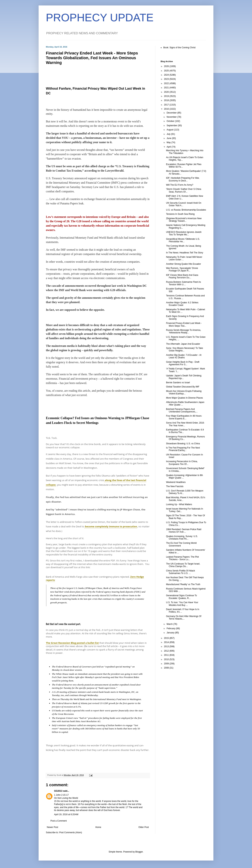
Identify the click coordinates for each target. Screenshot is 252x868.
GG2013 (58, 791)
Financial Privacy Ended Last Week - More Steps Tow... (184, 324)
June (169, 138)
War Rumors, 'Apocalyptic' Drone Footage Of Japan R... (182, 269)
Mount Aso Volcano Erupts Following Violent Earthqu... (184, 392)
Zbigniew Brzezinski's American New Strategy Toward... (184, 220)
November (172, 117)
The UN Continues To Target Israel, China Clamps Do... (183, 565)
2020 (167, 92)
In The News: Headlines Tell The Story (185, 253)
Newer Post (52, 827)
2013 (167, 646)
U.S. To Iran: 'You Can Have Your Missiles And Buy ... (182, 604)
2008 (167, 668)
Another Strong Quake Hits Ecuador (183, 264)
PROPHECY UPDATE (100, 18)
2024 (167, 75)
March (170, 624)
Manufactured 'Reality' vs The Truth (183, 584)
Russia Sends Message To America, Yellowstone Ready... (184, 331)
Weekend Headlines (176, 482)
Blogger (139, 852)
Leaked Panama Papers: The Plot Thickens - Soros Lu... (182, 558)
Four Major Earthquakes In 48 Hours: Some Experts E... (184, 417)
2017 (167, 105)
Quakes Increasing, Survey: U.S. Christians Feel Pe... (182, 538)
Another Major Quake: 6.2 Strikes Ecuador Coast (182, 304)
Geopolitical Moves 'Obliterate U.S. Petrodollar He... (183, 240)
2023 (167, 79)
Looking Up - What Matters (179, 504)
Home (98, 827)
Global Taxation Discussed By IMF (183, 387)
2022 (167, 83)
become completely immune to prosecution (111, 526)
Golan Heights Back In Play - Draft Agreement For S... (183, 363)
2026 (167, 66)
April (169, 147)
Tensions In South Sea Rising (180, 214)
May (169, 142)
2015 (167, 638)
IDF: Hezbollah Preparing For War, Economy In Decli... (183, 179)
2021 (167, 88)
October (171, 121)
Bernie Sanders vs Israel (178, 383)
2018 (167, 100)
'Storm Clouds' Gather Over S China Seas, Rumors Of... (184, 190)
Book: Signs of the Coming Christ (179, 48)
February (171, 628)
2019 (167, 96)
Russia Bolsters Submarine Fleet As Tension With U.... (183, 283)
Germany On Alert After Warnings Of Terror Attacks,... (184, 618)
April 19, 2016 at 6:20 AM (66, 814)
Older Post (144, 827)
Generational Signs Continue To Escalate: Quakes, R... (181, 597)
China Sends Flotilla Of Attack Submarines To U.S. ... (181, 572)
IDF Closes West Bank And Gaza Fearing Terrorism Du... (182, 276)
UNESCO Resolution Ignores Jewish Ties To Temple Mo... (184, 233)
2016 (167, 109)
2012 (167, 651)
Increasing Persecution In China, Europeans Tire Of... (182, 463)
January (171, 633)
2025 (167, 71)
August (170, 130)
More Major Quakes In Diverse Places (184, 398)
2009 (167, 664)
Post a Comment (59, 821)
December (172, 113)
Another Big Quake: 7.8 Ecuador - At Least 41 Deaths (184, 356)
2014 (167, 642)
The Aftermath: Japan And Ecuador (183, 344)
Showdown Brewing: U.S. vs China (183, 444)
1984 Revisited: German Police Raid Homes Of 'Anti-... (184, 531)
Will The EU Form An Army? (180, 185)
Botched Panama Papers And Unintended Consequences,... (182, 410)
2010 (167, 659)
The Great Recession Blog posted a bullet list (72, 643)
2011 (167, 655)
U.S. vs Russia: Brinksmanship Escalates (186, 210)
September (172, 126)
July (169, 134)
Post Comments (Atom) (71, 832)
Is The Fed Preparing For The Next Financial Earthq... (183, 449)
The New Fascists (175, 486)
